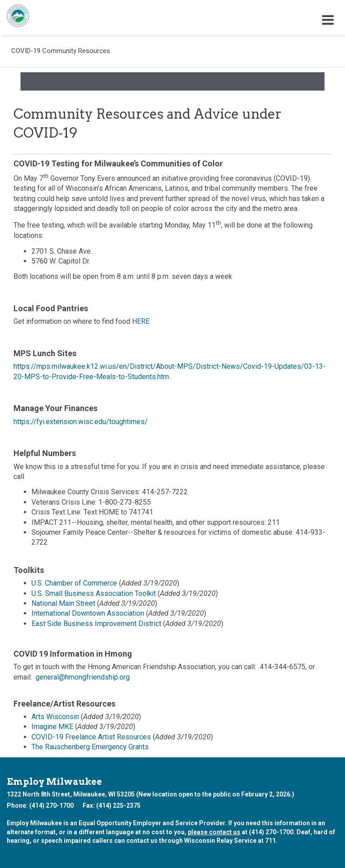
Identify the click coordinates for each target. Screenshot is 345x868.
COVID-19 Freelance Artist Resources (91, 737)
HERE (141, 321)
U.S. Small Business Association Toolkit (94, 593)
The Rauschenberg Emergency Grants (90, 747)
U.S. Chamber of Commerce (74, 583)
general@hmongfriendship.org (83, 677)
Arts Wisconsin (55, 717)
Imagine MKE (52, 727)
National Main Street (63, 603)
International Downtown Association (88, 613)
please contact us (214, 832)
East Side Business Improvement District (96, 624)
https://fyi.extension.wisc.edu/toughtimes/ (81, 422)
